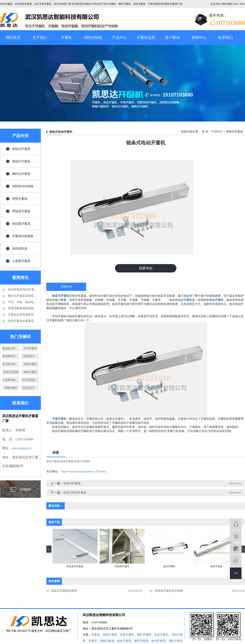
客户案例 (173, 38)
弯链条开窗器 (21, 211)
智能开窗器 (107, 642)
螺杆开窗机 (144, 636)
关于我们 (40, 38)
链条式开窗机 (82, 462)
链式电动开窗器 (11, 364)
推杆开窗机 (30, 372)
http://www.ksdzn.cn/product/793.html (84, 472)
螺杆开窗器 (141, 642)
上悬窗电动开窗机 (11, 380)
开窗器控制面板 (23, 236)
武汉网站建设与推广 (58, 632)
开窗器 (93, 642)
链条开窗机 (67, 462)
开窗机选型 (146, 38)
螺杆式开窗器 (21, 174)
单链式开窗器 (21, 149)
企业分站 (215, 4)
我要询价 (146, 269)
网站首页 (13, 38)
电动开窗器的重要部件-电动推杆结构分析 (23, 321)
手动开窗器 (30, 348)
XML (242, 4)
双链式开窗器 (21, 161)
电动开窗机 (161, 636)
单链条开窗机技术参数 (169, 592)
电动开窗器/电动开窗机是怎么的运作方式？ (23, 290)
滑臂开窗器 (20, 199)
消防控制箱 (93, 38)
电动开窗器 (158, 642)
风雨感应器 (20, 249)
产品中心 (119, 38)
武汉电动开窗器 (30, 388)
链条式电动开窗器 (75, 493)
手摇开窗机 (30, 364)
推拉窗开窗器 (21, 224)
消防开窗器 (176, 642)
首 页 (205, 132)
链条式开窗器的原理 (64, 592)
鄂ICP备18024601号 (18, 632)
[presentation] (49, 550)
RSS (236, 4)
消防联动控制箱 (23, 186)
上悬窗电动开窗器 (30, 356)
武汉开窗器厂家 (30, 380)
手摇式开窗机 (11, 372)
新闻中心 (199, 38)
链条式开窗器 (72, 484)
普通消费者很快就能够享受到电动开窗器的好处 (23, 308)
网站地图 (227, 4)
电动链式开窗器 (11, 348)
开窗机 (66, 38)
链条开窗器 (53, 462)
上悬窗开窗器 (21, 261)
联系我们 (226, 38)
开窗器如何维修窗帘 (20, 315)
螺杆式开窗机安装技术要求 (23, 296)
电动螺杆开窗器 (11, 356)
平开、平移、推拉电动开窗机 (23, 302)
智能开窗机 (11, 388)
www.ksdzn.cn (22, 448)
